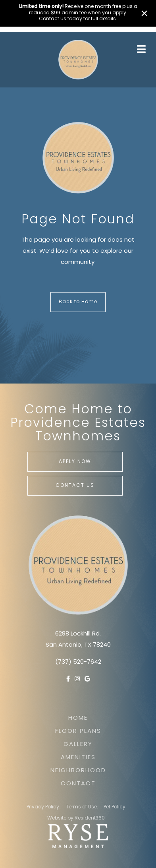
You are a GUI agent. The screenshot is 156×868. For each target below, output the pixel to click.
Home (78, 718)
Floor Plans (78, 731)
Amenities (78, 758)
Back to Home (78, 302)
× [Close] (144, 13)
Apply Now (75, 462)
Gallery (78, 745)
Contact (78, 784)
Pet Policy (115, 807)
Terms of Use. (82, 807)
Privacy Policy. (43, 807)
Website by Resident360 (76, 818)
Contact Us (75, 486)
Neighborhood (78, 771)
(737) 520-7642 (78, 662)
